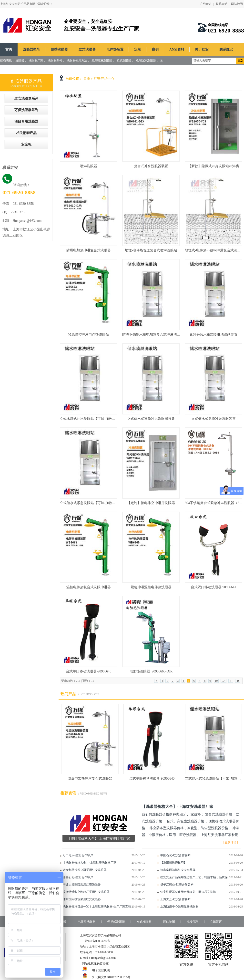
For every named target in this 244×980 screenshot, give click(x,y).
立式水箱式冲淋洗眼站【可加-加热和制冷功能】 (96, 419)
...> (224, 681)
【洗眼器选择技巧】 (173, 863)
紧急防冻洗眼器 (146, 61)
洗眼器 (20, 61)
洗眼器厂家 (36, 61)
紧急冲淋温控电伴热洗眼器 (151, 587)
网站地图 (237, 4)
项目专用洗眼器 (26, 121)
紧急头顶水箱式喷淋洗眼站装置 (213, 335)
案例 (155, 49)
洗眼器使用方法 (77, 61)
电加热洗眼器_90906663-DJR (151, 671)
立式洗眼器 (87, 49)
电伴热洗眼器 (87, 922)
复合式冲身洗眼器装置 (151, 166)
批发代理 (193, 922)
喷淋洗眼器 (89, 166)
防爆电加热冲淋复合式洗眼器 (89, 250)
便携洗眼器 (59, 49)
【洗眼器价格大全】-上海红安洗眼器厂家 (90, 863)
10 (216, 681)
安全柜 (26, 144)
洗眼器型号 (31, 49)
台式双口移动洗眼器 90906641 (213, 587)
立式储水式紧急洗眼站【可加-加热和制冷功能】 (96, 503)
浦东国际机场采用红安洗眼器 (82, 899)
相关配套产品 (26, 133)
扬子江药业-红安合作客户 (177, 885)
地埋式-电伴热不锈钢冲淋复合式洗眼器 (214, 250)
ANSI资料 (177, 49)
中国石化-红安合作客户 (175, 855)
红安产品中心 (104, 79)
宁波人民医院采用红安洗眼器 (82, 885)
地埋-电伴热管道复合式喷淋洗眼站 (151, 250)
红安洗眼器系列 (26, 98)
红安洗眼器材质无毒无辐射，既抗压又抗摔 (188, 892)
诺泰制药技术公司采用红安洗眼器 (85, 870)
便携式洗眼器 (116, 922)
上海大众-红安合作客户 (175, 899)
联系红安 (226, 49)
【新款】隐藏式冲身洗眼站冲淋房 (213, 166)
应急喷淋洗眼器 (102, 61)
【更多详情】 (231, 842)
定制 (138, 49)
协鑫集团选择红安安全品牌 (178, 870)
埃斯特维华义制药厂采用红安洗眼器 (86, 892)
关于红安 (202, 49)
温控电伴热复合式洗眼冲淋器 (89, 587)
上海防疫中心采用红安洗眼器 (179, 907)
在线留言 (206, 4)
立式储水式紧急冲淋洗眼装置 (213, 419)
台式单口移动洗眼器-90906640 (89, 671)
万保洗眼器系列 (26, 110)
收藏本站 (222, 4)
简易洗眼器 (124, 61)
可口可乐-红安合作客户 (78, 855)
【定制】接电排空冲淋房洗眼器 (151, 503)
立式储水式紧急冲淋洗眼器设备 (151, 419)
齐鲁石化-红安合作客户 (78, 877)
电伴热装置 (115, 49)
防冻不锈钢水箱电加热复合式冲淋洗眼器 (153, 335)
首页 (9, 49)
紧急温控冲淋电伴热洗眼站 (89, 335)
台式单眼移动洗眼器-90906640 (152, 779)
